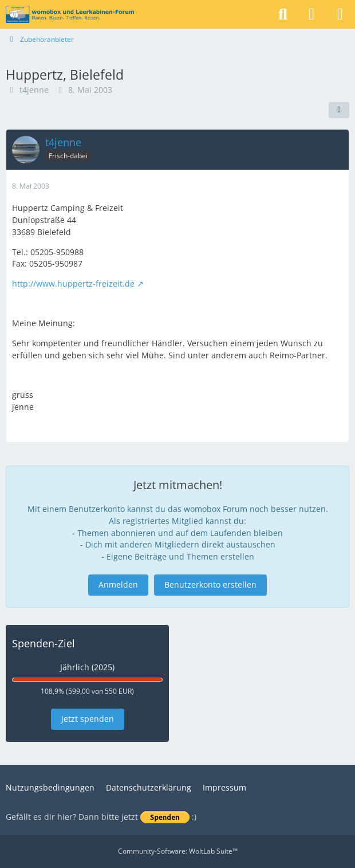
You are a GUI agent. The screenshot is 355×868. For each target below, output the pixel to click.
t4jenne (34, 90)
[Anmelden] (311, 14)
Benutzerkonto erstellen (210, 584)
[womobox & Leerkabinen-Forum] (70, 14)
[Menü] (340, 14)
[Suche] (283, 14)
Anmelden (118, 584)
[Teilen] (339, 110)
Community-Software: (178, 851)
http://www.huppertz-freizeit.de (73, 284)
